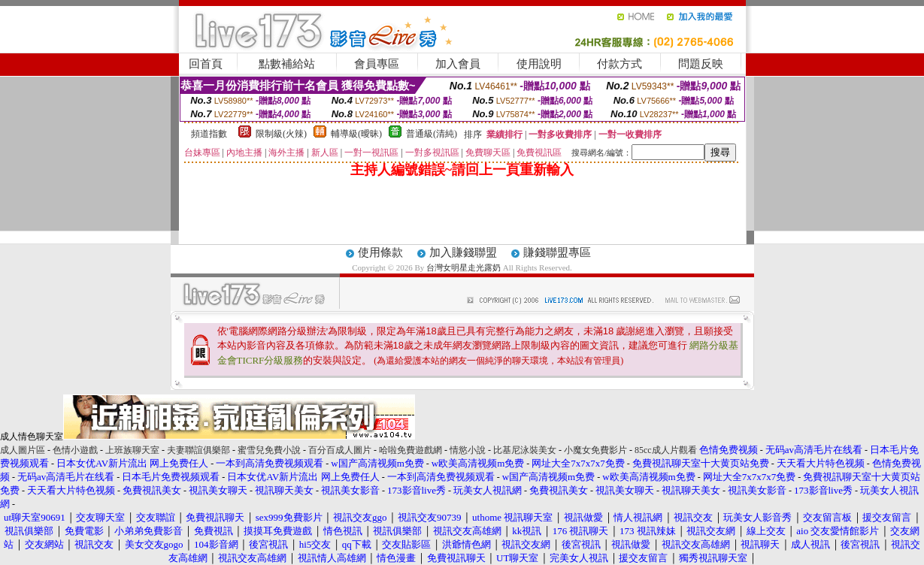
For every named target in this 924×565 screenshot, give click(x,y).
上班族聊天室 (132, 450)
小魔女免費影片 (595, 450)
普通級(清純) (432, 134)
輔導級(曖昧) (356, 134)
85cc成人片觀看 (666, 450)
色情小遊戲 (75, 450)
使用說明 (539, 64)
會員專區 (377, 64)
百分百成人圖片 (340, 450)
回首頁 (206, 64)
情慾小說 (468, 450)
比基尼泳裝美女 (525, 450)
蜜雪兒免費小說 (269, 450)
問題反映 (701, 64)
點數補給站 (287, 64)
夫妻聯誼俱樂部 (198, 450)
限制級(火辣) (281, 134)
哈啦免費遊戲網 (410, 450)
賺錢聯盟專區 (557, 252)
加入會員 (458, 64)
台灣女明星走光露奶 (464, 267)
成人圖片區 (23, 450)
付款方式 (620, 64)
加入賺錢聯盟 (463, 252)
